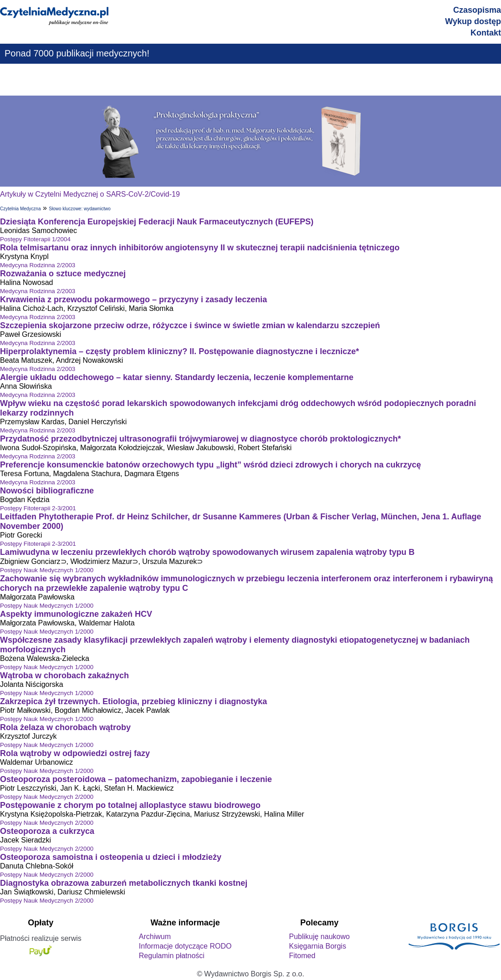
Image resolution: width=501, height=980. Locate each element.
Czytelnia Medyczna (20, 209)
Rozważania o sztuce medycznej (63, 274)
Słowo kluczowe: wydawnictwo (80, 209)
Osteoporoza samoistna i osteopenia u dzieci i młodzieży (111, 857)
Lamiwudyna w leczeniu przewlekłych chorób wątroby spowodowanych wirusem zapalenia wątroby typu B (207, 552)
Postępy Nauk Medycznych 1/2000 (47, 570)
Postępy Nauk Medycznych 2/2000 (47, 797)
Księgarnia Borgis (317, 946)
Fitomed (302, 956)
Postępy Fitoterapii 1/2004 (35, 239)
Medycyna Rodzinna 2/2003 (38, 265)
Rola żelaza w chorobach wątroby (65, 727)
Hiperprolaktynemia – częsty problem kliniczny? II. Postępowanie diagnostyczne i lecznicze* (179, 351)
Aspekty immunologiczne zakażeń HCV (76, 614)
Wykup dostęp (473, 21)
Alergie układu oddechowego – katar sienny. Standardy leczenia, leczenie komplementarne (177, 377)
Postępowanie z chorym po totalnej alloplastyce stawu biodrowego (130, 805)
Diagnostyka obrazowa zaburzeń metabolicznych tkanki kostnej (124, 883)
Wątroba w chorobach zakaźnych (64, 675)
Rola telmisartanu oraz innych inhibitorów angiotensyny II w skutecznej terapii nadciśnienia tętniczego (200, 248)
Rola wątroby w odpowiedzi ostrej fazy (75, 753)
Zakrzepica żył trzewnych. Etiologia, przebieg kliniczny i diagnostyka (133, 701)
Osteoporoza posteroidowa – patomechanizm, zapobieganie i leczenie (136, 779)
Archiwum (155, 937)
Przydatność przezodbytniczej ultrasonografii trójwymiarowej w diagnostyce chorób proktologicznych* (200, 439)
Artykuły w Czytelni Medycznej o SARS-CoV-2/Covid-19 (90, 194)
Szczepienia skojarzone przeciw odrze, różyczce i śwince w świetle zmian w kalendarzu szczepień (190, 325)
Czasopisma (477, 10)
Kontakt (486, 33)
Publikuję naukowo (319, 937)
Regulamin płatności (172, 956)
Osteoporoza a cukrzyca (47, 831)
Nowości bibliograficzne (47, 491)
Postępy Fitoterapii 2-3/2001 (38, 508)
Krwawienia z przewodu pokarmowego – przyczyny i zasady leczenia (133, 300)
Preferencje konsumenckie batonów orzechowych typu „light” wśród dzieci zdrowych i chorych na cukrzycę (210, 465)
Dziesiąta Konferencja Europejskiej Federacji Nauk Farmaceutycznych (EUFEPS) (157, 222)
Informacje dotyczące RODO (185, 946)
